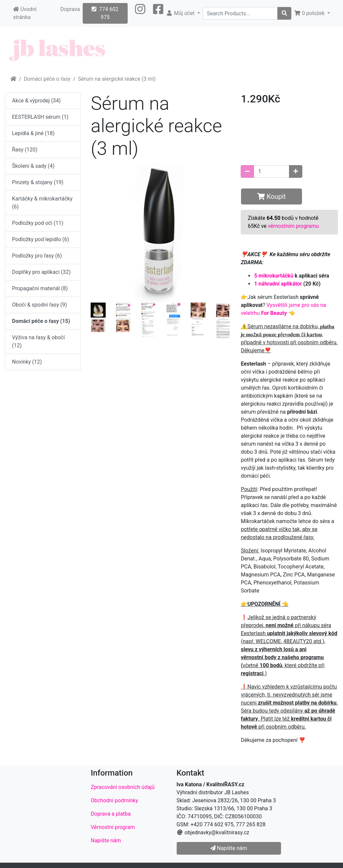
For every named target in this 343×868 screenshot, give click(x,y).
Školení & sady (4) (33, 166)
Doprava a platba (111, 814)
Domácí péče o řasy (47, 79)
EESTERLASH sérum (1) (40, 117)
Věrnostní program (113, 827)
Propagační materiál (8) (40, 288)
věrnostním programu (293, 226)
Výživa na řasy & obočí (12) (38, 341)
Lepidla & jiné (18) (33, 133)
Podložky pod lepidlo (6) (40, 239)
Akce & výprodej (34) (36, 101)
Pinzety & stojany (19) (38, 182)
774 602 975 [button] (105, 13)
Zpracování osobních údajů (123, 787)
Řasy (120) (25, 150)
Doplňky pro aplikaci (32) (41, 272)
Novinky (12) (27, 362)
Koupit (271, 196)
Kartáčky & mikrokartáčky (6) (42, 203)
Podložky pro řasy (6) (37, 256)
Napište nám (106, 840)
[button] (140, 13)
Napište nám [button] (229, 848)
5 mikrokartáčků (274, 276)
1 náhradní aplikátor (278, 284)
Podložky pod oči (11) (38, 223)
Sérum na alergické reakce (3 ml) (117, 79)
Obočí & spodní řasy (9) (39, 305)
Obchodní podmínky (114, 800)
